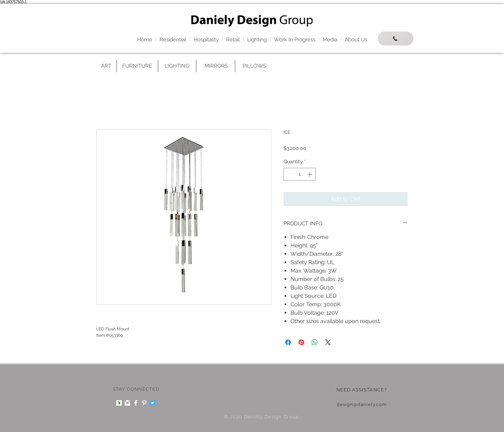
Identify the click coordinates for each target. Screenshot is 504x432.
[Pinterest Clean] (144, 403)
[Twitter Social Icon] (153, 403)
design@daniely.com (362, 404)
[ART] (106, 66)
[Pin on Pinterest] (301, 342)
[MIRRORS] (216, 66)
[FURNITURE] (137, 66)
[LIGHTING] (177, 66)
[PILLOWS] (254, 66)
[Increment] (310, 174)
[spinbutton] (300, 174)
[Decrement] (289, 174)
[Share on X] (328, 342)
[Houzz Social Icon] (119, 403)
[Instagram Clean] (127, 403)
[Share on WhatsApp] (315, 342)
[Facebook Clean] (136, 403)
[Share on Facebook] (288, 342)
